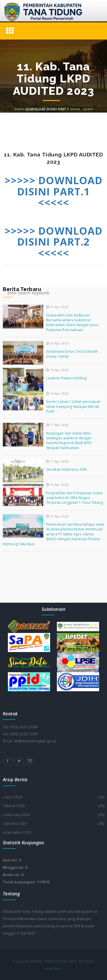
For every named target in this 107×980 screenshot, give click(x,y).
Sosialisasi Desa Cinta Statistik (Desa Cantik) (72, 354)
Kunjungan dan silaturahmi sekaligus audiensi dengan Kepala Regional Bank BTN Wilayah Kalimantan (69, 441)
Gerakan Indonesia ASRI (67, 469)
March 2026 (53, 806)
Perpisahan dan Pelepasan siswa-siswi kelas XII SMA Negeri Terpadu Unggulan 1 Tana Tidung (75, 498)
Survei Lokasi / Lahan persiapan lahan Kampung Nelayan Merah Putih (73, 406)
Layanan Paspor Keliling (66, 378)
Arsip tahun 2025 (17, 832)
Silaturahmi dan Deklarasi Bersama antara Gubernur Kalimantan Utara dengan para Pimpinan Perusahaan (72, 323)
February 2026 (53, 815)
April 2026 (53, 797)
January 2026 (53, 824)
